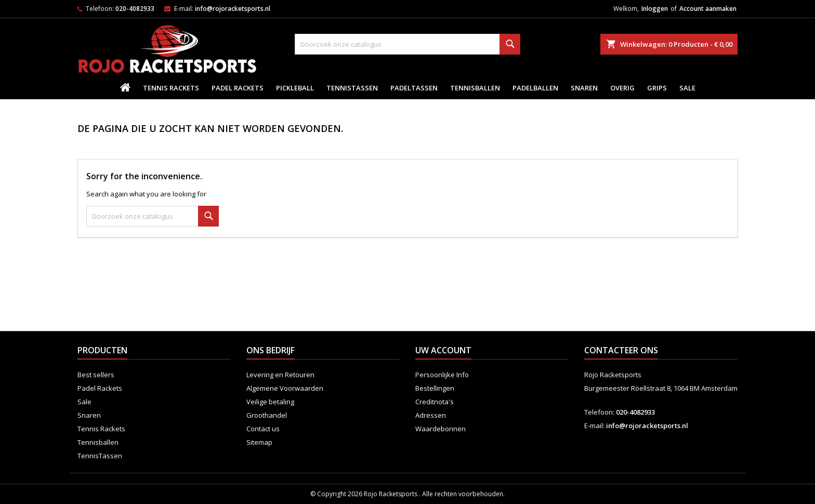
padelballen (535, 88)
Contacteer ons (621, 350)
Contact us (263, 429)
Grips (657, 88)
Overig (622, 88)
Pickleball (295, 88)
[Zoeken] (407, 44)
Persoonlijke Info (442, 375)
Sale (687, 88)
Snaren (584, 88)
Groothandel (267, 415)
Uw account (443, 350)
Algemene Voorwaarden (285, 388)
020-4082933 (135, 9)
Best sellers (96, 375)
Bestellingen (435, 388)
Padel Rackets (238, 88)
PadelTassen (414, 88)
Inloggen (655, 9)
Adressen (431, 415)
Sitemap (259, 442)
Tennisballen (475, 88)
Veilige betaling (270, 402)
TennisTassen (352, 88)
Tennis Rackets (171, 88)
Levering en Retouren (280, 375)
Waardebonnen (441, 429)
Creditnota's (435, 402)
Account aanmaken (708, 9)
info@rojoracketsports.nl (233, 9)
